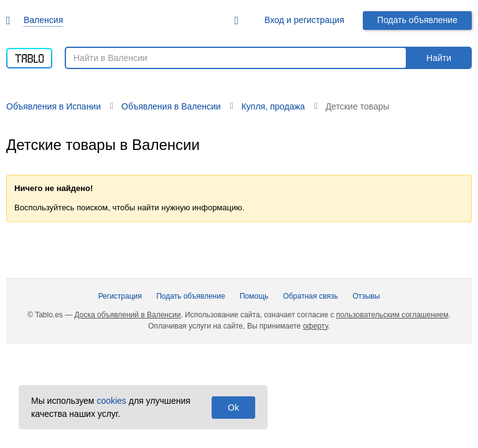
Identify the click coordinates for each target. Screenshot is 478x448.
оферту (316, 326)
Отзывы (366, 296)
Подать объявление (417, 20)
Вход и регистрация (304, 20)
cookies (111, 401)
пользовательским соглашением (392, 315)
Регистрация (120, 296)
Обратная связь (311, 296)
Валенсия (43, 20)
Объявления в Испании (54, 106)
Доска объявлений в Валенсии (128, 315)
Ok (233, 408)
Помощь (254, 296)
